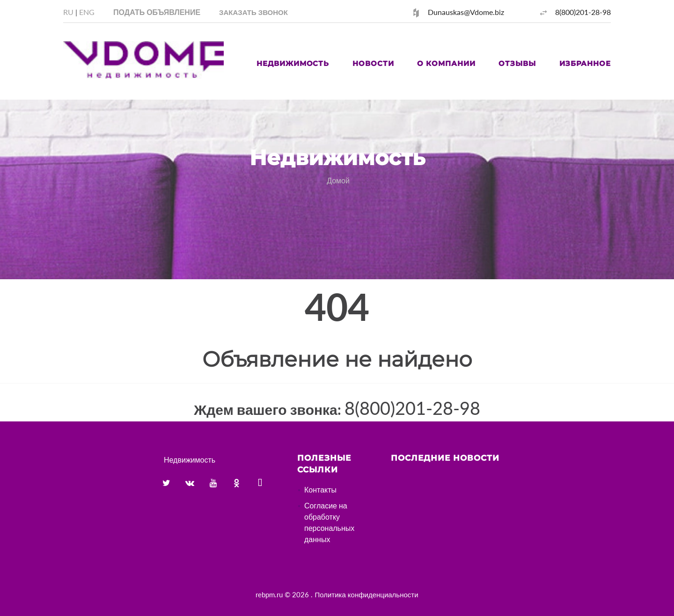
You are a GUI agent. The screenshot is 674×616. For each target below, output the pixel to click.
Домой (338, 180)
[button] (253, 12)
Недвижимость (293, 63)
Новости (373, 63)
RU (68, 12)
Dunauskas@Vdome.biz (466, 12)
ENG (87, 12)
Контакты (320, 489)
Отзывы (517, 63)
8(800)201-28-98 (583, 12)
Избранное (585, 63)
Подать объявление (157, 12)
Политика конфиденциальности (366, 594)
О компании (446, 63)
